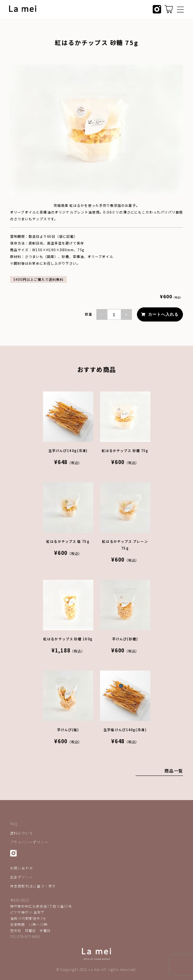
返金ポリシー (21, 877)
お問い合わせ (21, 868)
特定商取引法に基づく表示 (33, 886)
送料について (21, 833)
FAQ (14, 824)
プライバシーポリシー (29, 842)
